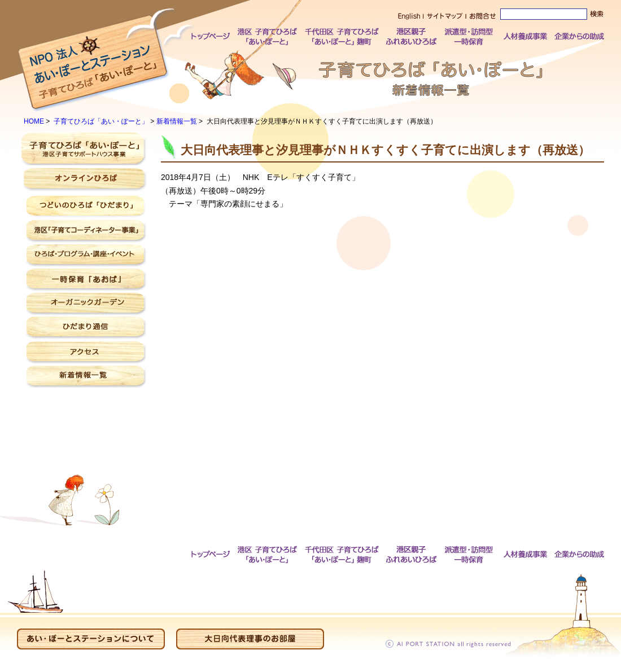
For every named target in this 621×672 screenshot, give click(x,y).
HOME (34, 121)
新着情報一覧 (177, 121)
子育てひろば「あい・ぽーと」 (101, 121)
